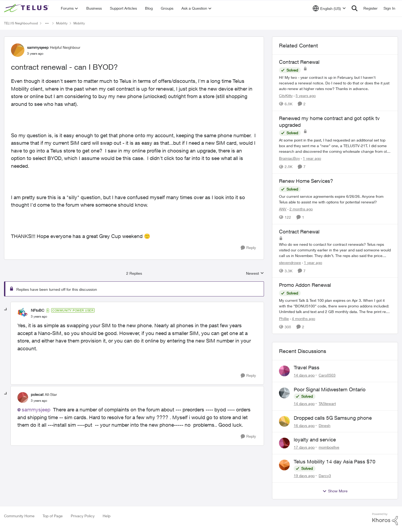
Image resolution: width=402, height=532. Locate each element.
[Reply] (248, 248)
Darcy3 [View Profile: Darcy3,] (325, 476)
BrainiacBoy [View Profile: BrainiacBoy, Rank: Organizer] (289, 158)
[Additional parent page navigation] (47, 23)
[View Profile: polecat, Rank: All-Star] (23, 397)
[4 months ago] (303, 319)
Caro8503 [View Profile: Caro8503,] (327, 375)
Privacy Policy (83, 516)
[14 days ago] (304, 375)
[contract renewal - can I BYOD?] (39, 317)
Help (107, 516)
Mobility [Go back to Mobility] (62, 23)
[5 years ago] (305, 96)
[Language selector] (329, 8)
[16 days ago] (304, 425)
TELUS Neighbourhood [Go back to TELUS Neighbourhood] (21, 23)
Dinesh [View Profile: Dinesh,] (325, 425)
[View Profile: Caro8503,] (284, 371)
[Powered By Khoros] (385, 519)
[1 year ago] (311, 158)
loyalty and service (315, 440)
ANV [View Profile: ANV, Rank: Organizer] (283, 209)
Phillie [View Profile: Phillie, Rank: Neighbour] (284, 319)
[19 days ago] (304, 476)
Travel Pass (307, 367)
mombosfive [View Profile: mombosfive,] (329, 447)
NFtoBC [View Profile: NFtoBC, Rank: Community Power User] (38, 310)
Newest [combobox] (255, 274)
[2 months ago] (300, 209)
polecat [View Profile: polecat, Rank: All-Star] (37, 394)
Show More (335, 491)
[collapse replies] (6, 310)
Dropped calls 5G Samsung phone (333, 418)
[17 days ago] (304, 447)
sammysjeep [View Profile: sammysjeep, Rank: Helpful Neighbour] (38, 47)
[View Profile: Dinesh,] (284, 421)
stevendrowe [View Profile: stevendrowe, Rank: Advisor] (290, 262)
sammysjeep (36, 410)
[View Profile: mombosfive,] (284, 443)
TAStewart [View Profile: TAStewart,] (327, 403)
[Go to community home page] (27, 8)
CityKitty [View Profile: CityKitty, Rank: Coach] (286, 96)
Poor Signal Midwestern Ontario (330, 389)
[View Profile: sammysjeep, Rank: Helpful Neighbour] (18, 50)
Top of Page (53, 516)
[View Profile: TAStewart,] (284, 393)
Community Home (19, 516)
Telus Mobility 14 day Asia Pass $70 (335, 462)
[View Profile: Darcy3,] (284, 465)
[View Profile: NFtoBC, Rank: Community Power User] (23, 313)
